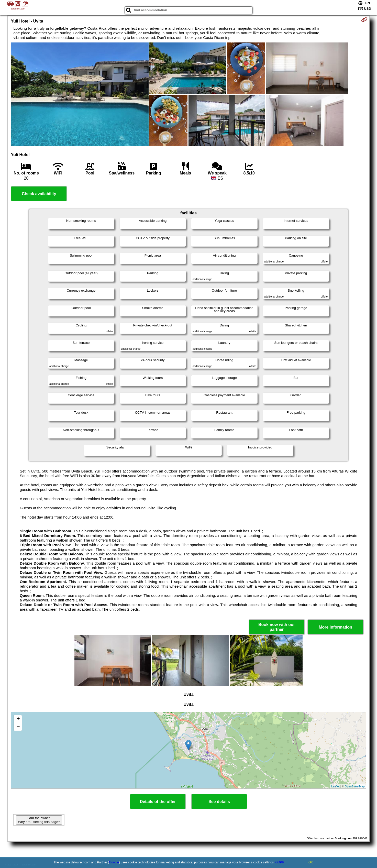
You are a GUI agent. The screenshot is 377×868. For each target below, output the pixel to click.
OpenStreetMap (355, 786)
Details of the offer (158, 802)
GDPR (280, 862)
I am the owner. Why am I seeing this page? (39, 820)
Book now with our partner (277, 627)
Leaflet (335, 786)
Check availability (39, 194)
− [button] (18, 727)
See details (219, 802)
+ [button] (18, 719)
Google (114, 862)
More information (335, 627)
